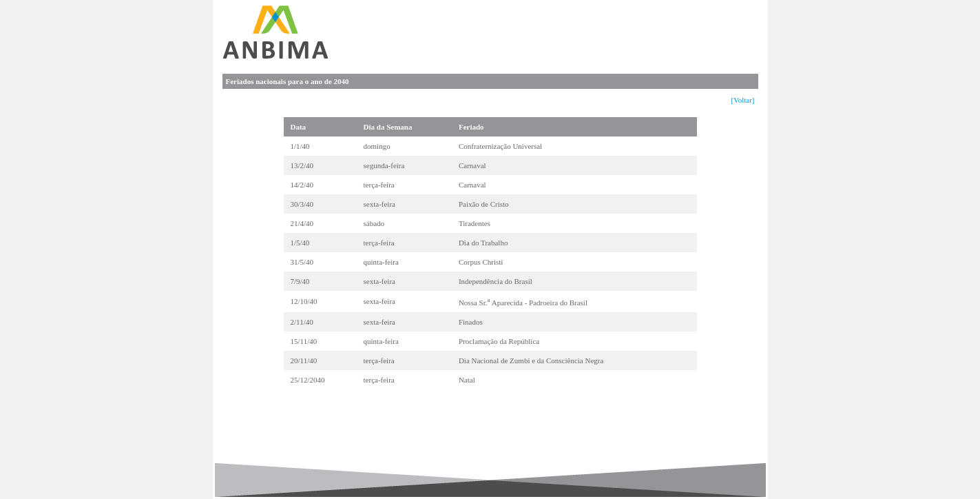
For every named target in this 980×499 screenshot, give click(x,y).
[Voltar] (742, 100)
